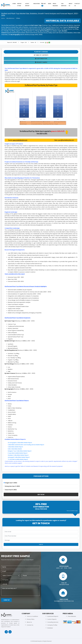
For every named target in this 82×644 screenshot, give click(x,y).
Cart (44, 5)
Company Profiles (52, 625)
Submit (6, 600)
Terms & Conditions (32, 616)
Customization (41, 59)
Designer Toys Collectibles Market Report (20, 451)
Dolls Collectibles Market (15, 449)
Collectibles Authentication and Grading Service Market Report (26, 445)
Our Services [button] (64, 5)
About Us (71, 5)
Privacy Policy (31, 619)
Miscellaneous (10, 18)
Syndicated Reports (53, 616)
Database (50, 628)
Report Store (19, 5)
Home (14, 4)
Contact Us (77, 5)
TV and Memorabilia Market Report (18, 459)
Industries (37, 4)
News (50, 4)
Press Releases (55, 5)
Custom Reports (52, 619)
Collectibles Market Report (15, 447)
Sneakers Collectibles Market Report (18, 455)
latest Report (27, 5)
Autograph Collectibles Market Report (19, 457)
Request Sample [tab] (41, 62)
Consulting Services (53, 622)
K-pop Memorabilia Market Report (18, 453)
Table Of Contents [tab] (41, 55)
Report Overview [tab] (41, 52)
